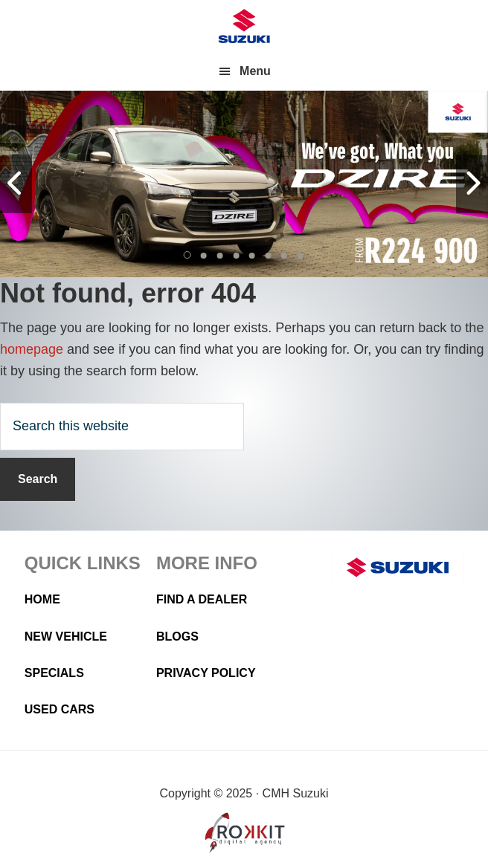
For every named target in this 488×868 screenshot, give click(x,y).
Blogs (177, 637)
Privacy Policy (206, 673)
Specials (54, 673)
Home (42, 599)
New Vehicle (66, 637)
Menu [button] (255, 71)
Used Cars (60, 709)
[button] (188, 256)
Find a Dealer (202, 599)
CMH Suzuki (244, 26)
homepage (32, 349)
